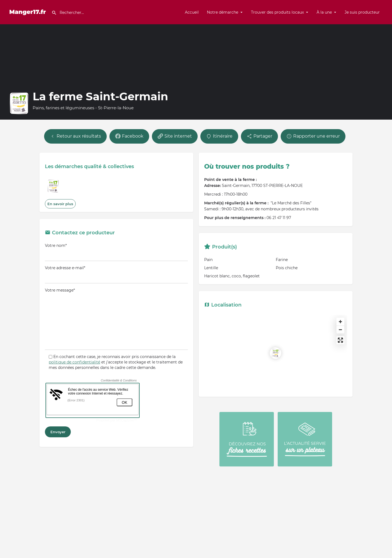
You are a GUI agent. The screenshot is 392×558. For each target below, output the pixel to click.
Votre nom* (116, 252)
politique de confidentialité (74, 362)
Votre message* (116, 319)
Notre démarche (223, 12)
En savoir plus (60, 204)
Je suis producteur (362, 12)
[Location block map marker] (275, 353)
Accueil (192, 12)
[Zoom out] (340, 330)
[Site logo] (28, 12)
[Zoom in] (340, 322)
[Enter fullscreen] (340, 340)
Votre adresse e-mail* (116, 274)
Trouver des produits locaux (277, 12)
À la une (324, 12)
